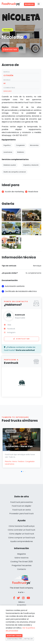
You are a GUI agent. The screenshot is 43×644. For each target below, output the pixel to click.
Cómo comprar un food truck (22, 538)
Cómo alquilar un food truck (22, 534)
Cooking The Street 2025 (22, 562)
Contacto (22, 569)
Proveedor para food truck (21, 514)
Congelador (30, 461)
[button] (22, 472)
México (21, 602)
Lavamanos (10, 464)
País (21, 592)
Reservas (29, 4)
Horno (15, 461)
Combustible (9, 88)
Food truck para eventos (21, 502)
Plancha (8, 461)
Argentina (22, 605)
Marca (7, 72)
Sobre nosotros (21, 558)
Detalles (29, 639)
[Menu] (39, 4)
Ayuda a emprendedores (22, 541)
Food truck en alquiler (22, 506)
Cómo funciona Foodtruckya (22, 526)
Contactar (10, 50)
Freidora (21, 461)
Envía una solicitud (25, 350)
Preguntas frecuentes (22, 565)
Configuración (14, 639)
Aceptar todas (14, 636)
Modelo (7, 80)
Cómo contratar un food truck (21, 530)
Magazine (21, 554)
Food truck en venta (21, 510)
